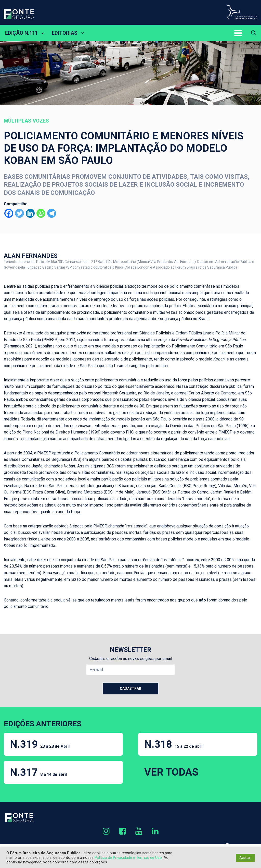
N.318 (174, 744)
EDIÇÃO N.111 (21, 33)
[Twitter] (19, 213)
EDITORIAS (65, 33)
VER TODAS (171, 772)
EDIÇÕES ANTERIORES (43, 724)
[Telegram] (52, 213)
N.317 (38, 772)
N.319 (40, 744)
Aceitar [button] (245, 858)
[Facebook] (9, 213)
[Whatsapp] (41, 213)
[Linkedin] (30, 213)
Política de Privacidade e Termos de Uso (128, 858)
